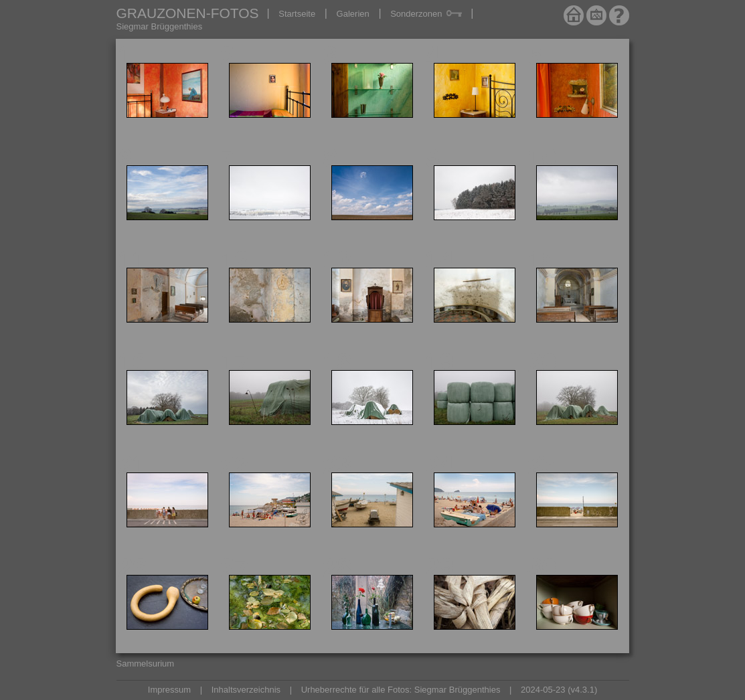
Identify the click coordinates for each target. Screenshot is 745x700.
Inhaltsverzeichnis (246, 690)
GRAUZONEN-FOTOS (188, 13)
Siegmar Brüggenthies (160, 26)
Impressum (169, 690)
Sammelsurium (146, 664)
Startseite (297, 14)
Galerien (353, 14)
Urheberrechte (329, 690)
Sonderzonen (426, 14)
